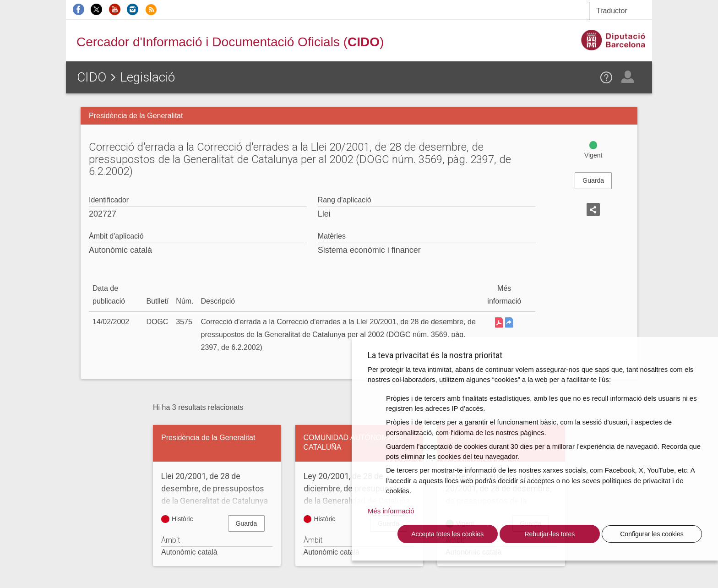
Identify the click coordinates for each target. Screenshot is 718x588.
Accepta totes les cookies (447, 534)
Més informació (391, 511)
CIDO (92, 77)
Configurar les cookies (652, 534)
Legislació (147, 77)
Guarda (593, 180)
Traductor (612, 11)
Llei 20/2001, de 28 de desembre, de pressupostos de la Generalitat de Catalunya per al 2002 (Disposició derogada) (217, 501)
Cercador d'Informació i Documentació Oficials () (230, 42)
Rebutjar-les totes (549, 534)
